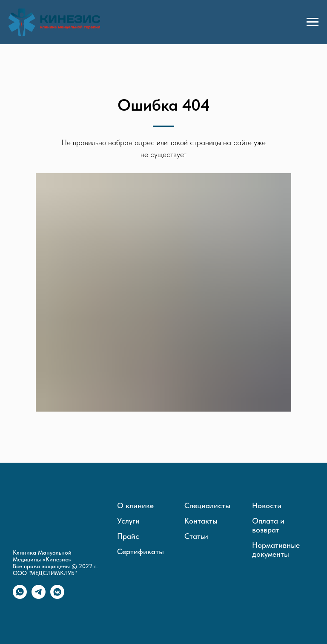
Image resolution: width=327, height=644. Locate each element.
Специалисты (207, 505)
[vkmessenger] (57, 597)
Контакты (201, 521)
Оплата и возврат (268, 525)
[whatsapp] (20, 597)
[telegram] (39, 597)
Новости (267, 505)
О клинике (135, 505)
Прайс (128, 536)
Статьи (196, 536)
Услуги (128, 521)
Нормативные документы (276, 550)
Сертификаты (141, 551)
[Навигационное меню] (313, 22)
